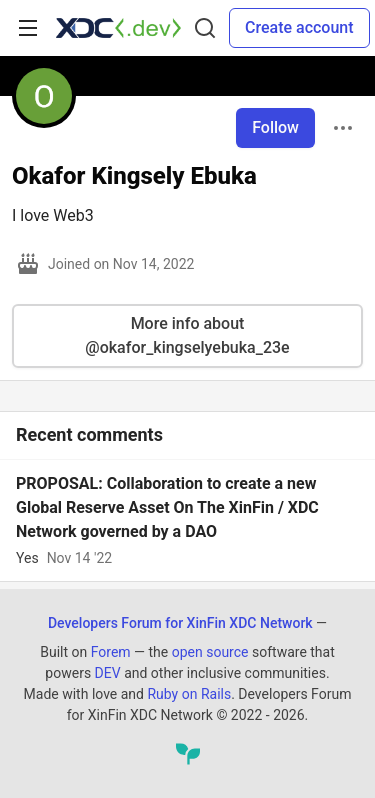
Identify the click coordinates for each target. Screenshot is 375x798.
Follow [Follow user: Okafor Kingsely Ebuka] (275, 127)
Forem (111, 652)
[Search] (205, 28)
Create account (299, 27)
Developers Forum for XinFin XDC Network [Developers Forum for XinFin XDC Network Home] (180, 623)
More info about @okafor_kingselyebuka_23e (187, 335)
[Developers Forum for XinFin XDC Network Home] (118, 28)
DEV (108, 673)
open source (210, 652)
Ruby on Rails (189, 694)
